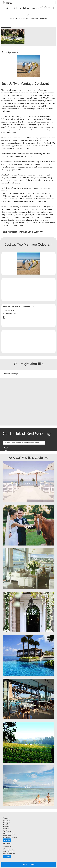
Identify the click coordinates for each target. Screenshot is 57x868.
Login (4, 848)
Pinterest (6, 827)
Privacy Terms (7, 836)
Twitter (6, 825)
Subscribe (7, 840)
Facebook (6, 821)
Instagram (6, 823)
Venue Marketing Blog (9, 854)
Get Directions (10, 314)
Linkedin (6, 828)
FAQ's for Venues (8, 852)
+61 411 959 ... (10, 310)
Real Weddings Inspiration (10, 838)
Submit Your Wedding (9, 834)
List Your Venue (7, 846)
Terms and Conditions (9, 850)
